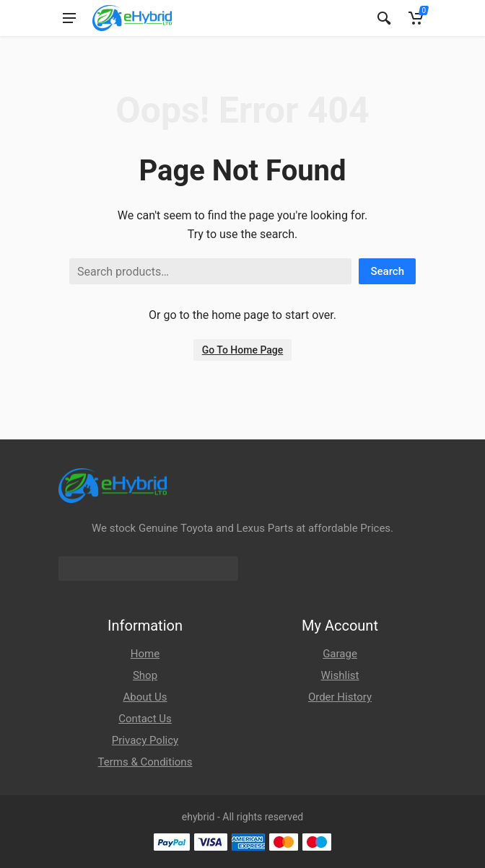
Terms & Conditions (145, 762)
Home (145, 654)
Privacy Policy (145, 740)
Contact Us (145, 719)
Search (387, 271)
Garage (340, 654)
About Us (145, 697)
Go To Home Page (243, 350)
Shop (145, 675)
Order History (340, 697)
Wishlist (340, 675)
